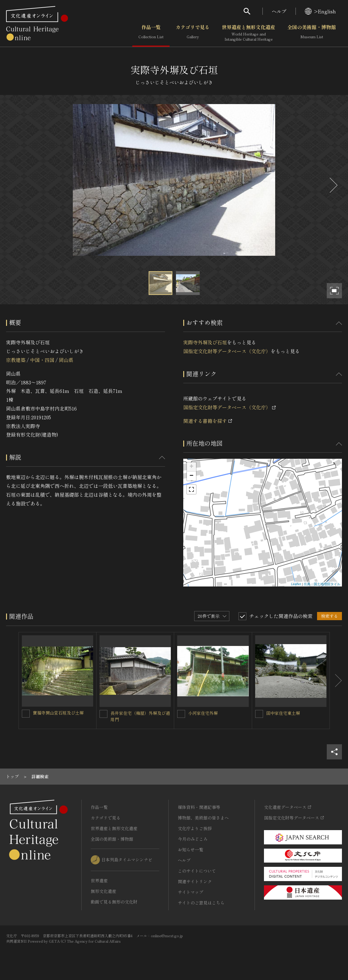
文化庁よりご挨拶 (195, 828)
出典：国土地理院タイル (322, 584)
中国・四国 (42, 360)
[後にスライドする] (333, 185)
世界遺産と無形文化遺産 (248, 33)
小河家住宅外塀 (203, 713)
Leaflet (296, 584)
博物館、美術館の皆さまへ (203, 818)
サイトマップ (191, 892)
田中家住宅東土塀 (283, 713)
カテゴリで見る (193, 33)
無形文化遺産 (103, 891)
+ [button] (191, 467)
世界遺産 (99, 880)
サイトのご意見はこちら (201, 903)
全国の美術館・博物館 (312, 33)
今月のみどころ (193, 839)
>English (320, 11)
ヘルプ (279, 11)
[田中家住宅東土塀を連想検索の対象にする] (259, 714)
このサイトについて (197, 871)
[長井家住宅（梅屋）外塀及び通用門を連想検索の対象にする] (103, 714)
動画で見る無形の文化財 (114, 902)
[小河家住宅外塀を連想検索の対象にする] (181, 714)
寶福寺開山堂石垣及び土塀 (58, 713)
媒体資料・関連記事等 (199, 807)
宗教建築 (16, 360)
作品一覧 (151, 33)
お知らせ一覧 (191, 850)
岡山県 (66, 360)
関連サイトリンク (195, 881)
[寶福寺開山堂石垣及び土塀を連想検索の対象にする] (26, 714)
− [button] (191, 476)
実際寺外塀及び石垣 (205, 342)
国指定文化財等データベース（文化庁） (227, 351)
